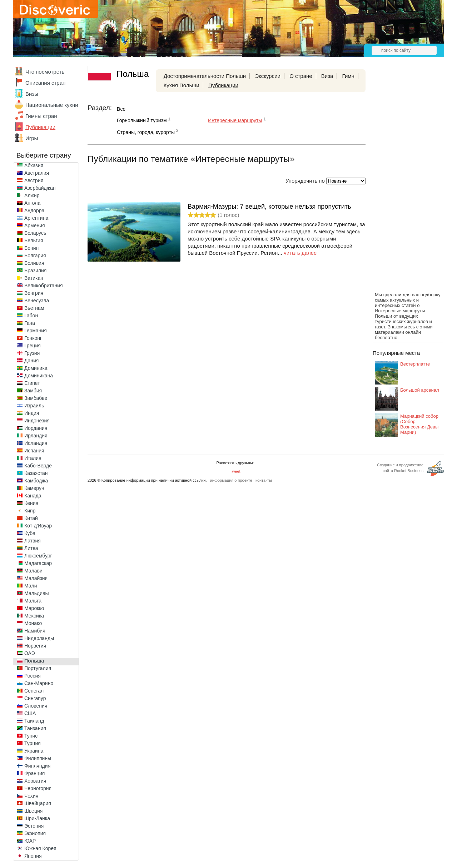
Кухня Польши (182, 85)
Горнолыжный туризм (142, 120)
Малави (33, 571)
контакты (264, 480)
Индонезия (37, 421)
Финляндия (37, 766)
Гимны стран (41, 116)
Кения (31, 503)
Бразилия (35, 271)
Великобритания (44, 286)
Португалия (38, 668)
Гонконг (33, 338)
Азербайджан (40, 188)
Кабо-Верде (38, 466)
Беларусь (35, 233)
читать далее (300, 253)
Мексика (34, 616)
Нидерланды (39, 638)
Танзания (35, 728)
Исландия (36, 443)
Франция (34, 773)
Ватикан (34, 278)
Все (121, 109)
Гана (30, 323)
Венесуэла (37, 301)
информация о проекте (231, 480)
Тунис (31, 736)
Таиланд (34, 721)
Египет (32, 383)
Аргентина (36, 218)
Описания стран (45, 83)
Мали (31, 586)
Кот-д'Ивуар (38, 526)
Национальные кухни (52, 105)
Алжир (32, 195)
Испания (34, 451)
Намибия (35, 631)
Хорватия (35, 781)
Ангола (32, 203)
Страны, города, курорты (146, 132)
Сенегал (34, 691)
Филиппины (38, 758)
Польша (34, 661)
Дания (31, 361)
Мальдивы (37, 593)
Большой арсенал (420, 390)
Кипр (30, 511)
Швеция (33, 811)
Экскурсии (268, 76)
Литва (31, 548)
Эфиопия (35, 833)
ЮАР (30, 841)
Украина (34, 751)
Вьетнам (34, 308)
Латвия (33, 541)
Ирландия (36, 436)
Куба (30, 533)
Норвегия (35, 646)
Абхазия (34, 165)
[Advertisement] (401, 181)
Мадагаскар (38, 563)
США (30, 713)
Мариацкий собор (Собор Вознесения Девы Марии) (419, 424)
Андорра (34, 210)
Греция (33, 346)
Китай (31, 518)
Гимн (348, 76)
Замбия (33, 391)
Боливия (34, 263)
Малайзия (36, 578)
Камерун (34, 488)
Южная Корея (40, 848)
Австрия (34, 180)
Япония (33, 856)
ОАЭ (30, 653)
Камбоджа (36, 481)
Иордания (36, 428)
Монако (33, 623)
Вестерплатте (415, 364)
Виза (327, 76)
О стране (301, 76)
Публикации (40, 127)
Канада (33, 496)
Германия (36, 331)
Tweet (235, 471)
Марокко (34, 608)
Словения (36, 706)
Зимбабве (36, 398)
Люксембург (38, 556)
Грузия (32, 353)
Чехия (31, 796)
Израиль (34, 406)
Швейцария (38, 803)
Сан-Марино (39, 683)
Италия (33, 458)
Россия (33, 676)
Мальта (33, 601)
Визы (32, 94)
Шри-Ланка (37, 818)
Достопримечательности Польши (205, 76)
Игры (32, 138)
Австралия (37, 173)
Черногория (38, 788)
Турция (33, 743)
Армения (35, 225)
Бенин (31, 248)
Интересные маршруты (235, 120)
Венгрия (34, 293)
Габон (31, 316)
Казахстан (36, 473)
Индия (32, 413)
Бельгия (34, 240)
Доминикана (39, 376)
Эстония (34, 826)
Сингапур (35, 698)
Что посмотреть (45, 72)
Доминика (36, 368)
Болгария (35, 256)
